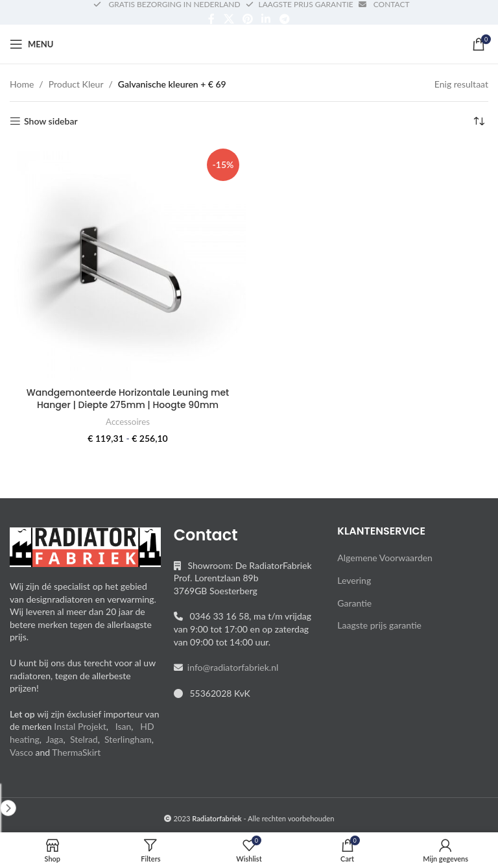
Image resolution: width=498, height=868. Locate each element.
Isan (124, 726)
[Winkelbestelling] (479, 121)
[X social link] (229, 19)
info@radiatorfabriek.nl (231, 667)
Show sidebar (51, 121)
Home (22, 84)
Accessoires (128, 422)
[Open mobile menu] (31, 44)
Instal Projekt (80, 726)
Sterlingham (128, 739)
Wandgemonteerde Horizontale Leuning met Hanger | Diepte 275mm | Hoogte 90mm (128, 399)
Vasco (21, 752)
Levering (354, 580)
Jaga (55, 739)
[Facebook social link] (212, 19)
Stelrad (84, 739)
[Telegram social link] (284, 19)
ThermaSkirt (76, 752)
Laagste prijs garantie (379, 625)
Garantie (354, 603)
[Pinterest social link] (247, 19)
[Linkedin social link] (266, 19)
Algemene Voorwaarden (385, 558)
